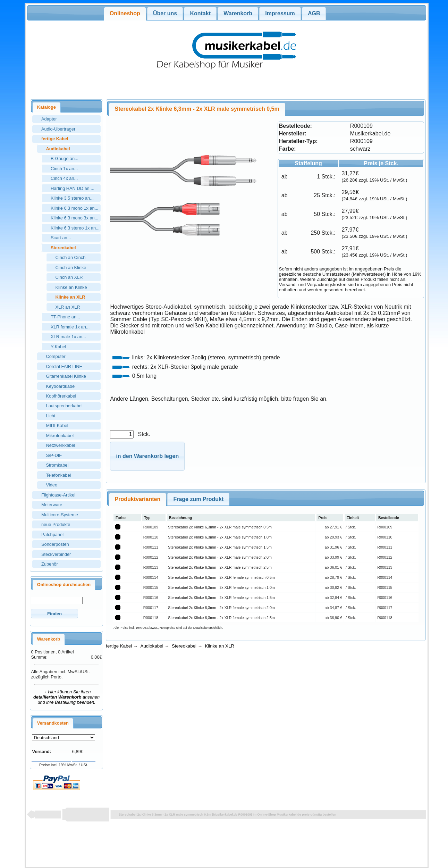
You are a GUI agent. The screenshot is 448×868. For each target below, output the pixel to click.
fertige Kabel (119, 646)
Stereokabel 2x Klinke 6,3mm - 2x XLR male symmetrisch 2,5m (220, 567)
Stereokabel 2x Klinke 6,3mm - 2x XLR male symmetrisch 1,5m (220, 547)
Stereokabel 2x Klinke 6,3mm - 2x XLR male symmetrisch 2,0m (220, 557)
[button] (54, 614)
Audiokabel (152, 646)
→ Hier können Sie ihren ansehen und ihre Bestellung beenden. (66, 697)
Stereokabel (184, 646)
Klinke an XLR (219, 646)
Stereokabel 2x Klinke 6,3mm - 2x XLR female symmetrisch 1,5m (221, 598)
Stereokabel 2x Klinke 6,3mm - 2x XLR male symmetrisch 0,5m (220, 527)
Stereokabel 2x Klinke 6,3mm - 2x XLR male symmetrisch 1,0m (220, 537)
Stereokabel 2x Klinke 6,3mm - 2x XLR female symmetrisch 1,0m (221, 587)
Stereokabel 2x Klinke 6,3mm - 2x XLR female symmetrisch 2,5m (221, 618)
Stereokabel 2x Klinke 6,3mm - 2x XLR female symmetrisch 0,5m (221, 577)
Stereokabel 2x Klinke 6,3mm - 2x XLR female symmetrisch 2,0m (221, 608)
